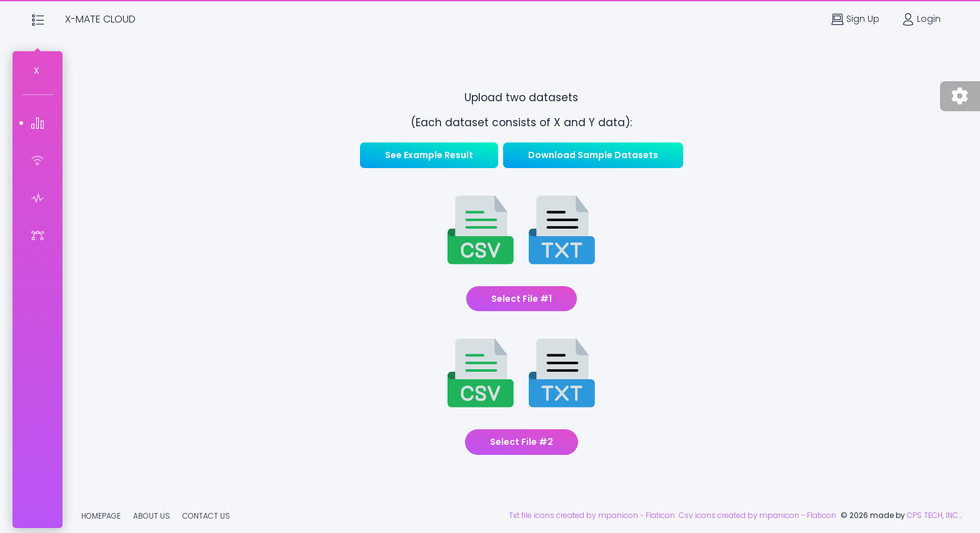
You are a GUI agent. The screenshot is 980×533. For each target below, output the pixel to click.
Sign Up (855, 19)
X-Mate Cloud (100, 19)
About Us (152, 516)
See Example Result (429, 155)
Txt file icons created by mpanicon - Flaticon (594, 515)
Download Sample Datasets (593, 155)
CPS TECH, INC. (933, 515)
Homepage (101, 516)
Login (921, 19)
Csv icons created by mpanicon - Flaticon (760, 515)
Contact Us (206, 516)
